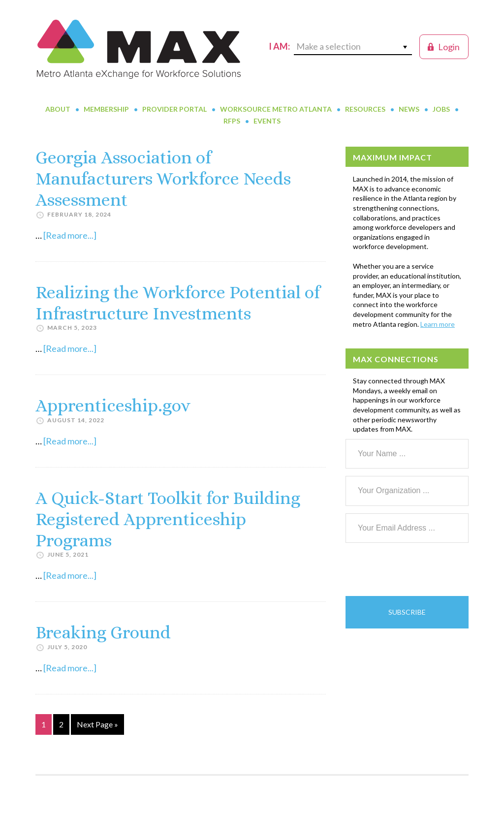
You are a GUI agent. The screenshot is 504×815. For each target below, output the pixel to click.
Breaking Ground (103, 632)
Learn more (438, 324)
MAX (139, 49)
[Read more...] (70, 235)
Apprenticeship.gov (113, 405)
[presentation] (420, 569)
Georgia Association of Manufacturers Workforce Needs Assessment (163, 178)
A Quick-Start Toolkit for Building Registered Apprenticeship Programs (168, 519)
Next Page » (97, 726)
